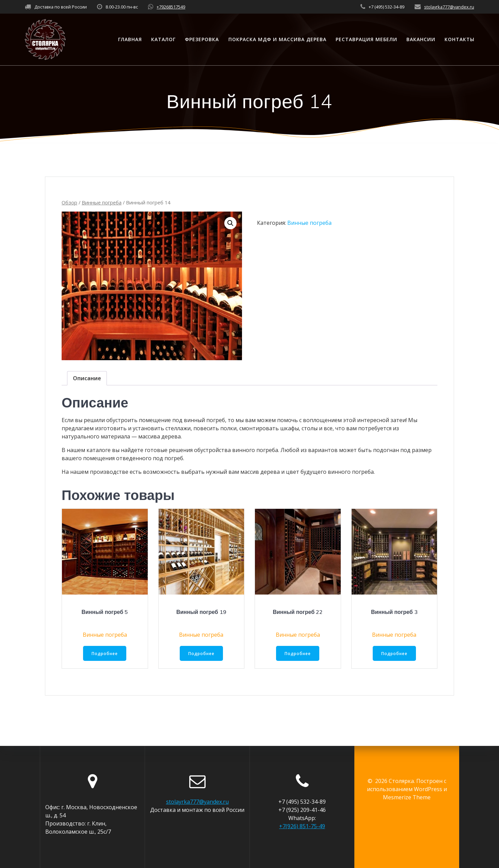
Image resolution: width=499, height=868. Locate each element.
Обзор (69, 202)
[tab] (87, 378)
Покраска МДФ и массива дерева (277, 39)
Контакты (460, 39)
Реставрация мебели (366, 39)
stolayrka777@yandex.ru (449, 7)
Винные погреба (102, 202)
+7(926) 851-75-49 (302, 826)
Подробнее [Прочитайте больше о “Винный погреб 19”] (201, 654)
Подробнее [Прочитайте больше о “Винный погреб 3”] (394, 654)
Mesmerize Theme (407, 797)
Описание (87, 378)
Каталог (163, 39)
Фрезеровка (202, 39)
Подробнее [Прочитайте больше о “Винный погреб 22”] (298, 654)
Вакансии (421, 39)
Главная (130, 39)
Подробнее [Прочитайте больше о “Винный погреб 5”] (105, 654)
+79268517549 (171, 7)
